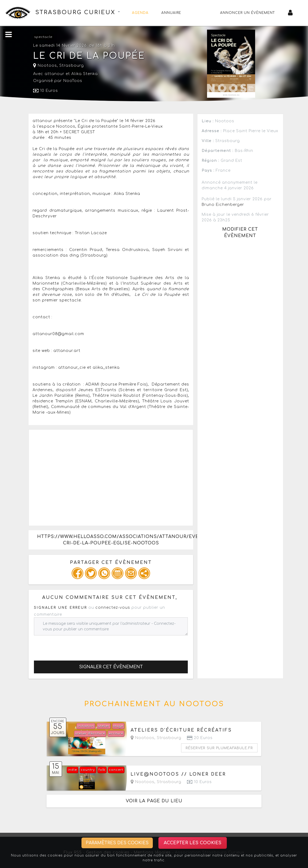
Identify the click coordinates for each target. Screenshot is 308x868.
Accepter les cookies (193, 843)
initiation (86, 726)
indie (72, 770)
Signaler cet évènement (111, 667)
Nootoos (45, 66)
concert (116, 770)
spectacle (43, 37)
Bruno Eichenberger (223, 205)
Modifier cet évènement (240, 233)
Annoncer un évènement (248, 13)
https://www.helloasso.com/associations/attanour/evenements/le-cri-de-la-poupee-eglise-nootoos (115, 540)
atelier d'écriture (90, 734)
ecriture (116, 734)
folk (102, 770)
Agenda (140, 13)
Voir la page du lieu (154, 801)
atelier (104, 726)
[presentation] (75, 646)
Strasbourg (72, 66)
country (88, 770)
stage (118, 726)
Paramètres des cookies (117, 843)
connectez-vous (113, 608)
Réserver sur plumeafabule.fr (219, 748)
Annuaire (171, 13)
